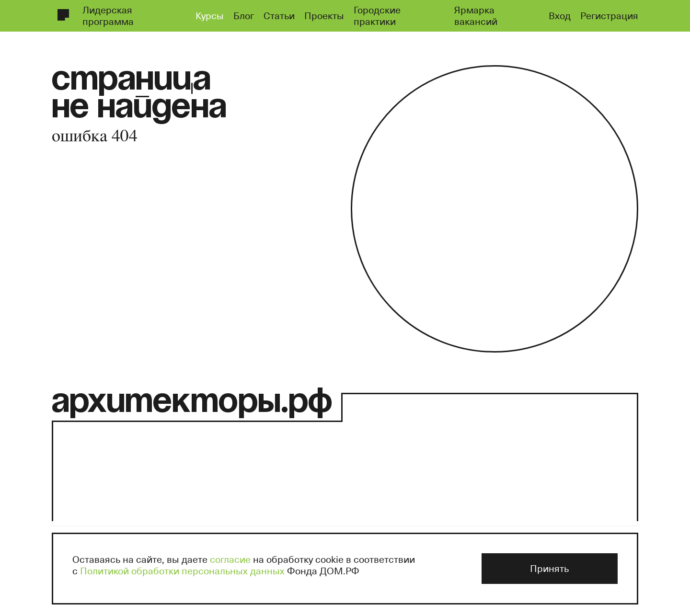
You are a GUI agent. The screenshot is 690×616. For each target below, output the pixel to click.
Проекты (324, 15)
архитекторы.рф (192, 403)
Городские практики (377, 15)
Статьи (279, 15)
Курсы (210, 15)
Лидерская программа (108, 15)
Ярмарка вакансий (476, 15)
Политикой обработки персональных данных (182, 570)
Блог (244, 15)
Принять (549, 568)
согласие (230, 559)
